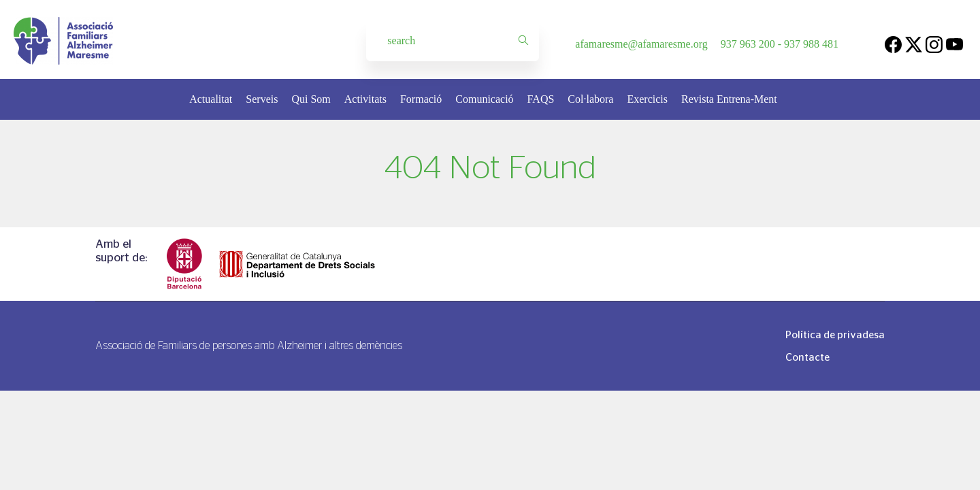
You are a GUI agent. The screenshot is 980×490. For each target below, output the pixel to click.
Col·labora (590, 99)
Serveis (262, 99)
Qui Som (311, 99)
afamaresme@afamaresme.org (641, 44)
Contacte (807, 357)
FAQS (541, 99)
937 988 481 (811, 44)
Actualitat (211, 99)
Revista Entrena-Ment (729, 99)
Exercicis (647, 99)
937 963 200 (748, 44)
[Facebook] (893, 44)
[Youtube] (954, 44)
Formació (421, 99)
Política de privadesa (835, 334)
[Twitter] (914, 44)
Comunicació (484, 99)
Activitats (365, 99)
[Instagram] (934, 44)
